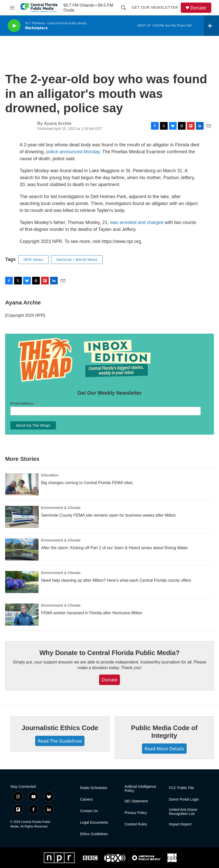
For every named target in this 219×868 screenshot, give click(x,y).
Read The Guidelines (60, 741)
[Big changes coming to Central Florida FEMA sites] (22, 484)
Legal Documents (94, 823)
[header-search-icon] (123, 8)
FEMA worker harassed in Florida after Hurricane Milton (92, 613)
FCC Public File (181, 788)
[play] (14, 26)
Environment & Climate (61, 508)
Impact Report (180, 824)
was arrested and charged (137, 222)
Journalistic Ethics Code (60, 728)
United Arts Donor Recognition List (183, 812)
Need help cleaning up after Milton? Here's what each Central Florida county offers (116, 580)
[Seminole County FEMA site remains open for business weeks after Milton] (22, 517)
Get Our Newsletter (155, 7)
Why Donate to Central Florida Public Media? (109, 653)
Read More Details (164, 749)
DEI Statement (136, 801)
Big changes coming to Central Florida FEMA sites (87, 483)
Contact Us (89, 811)
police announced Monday (73, 152)
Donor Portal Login (184, 799)
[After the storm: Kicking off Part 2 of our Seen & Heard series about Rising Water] (22, 549)
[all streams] (211, 26)
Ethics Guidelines (94, 834)
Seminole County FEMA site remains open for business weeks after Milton (108, 515)
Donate (198, 8)
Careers (87, 799)
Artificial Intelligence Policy (140, 789)
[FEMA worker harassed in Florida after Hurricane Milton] (22, 615)
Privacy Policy (136, 813)
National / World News (77, 260)
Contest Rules (136, 824)
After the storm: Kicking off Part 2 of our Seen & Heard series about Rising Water (115, 548)
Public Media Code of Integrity (164, 732)
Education (50, 475)
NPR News (33, 260)
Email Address (23, 404)
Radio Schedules (94, 788)
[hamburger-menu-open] (12, 8)
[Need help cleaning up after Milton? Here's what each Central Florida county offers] (22, 582)
